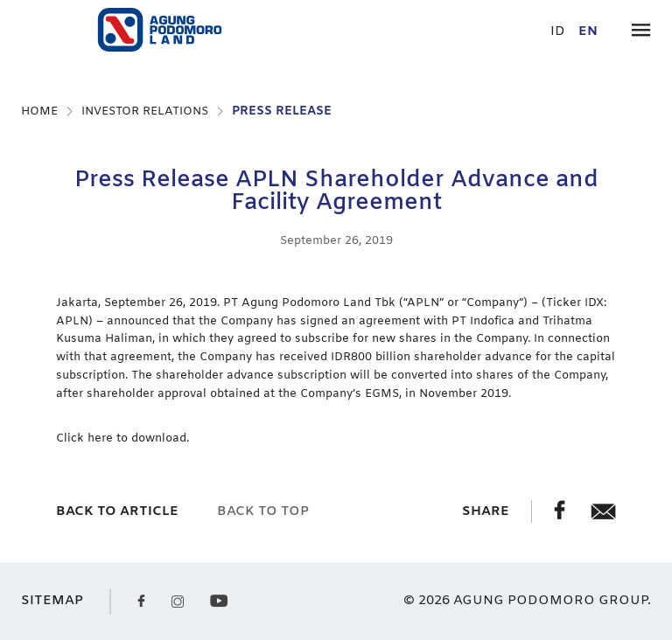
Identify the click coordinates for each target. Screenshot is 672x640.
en (588, 32)
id (558, 32)
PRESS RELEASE (282, 111)
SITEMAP (52, 601)
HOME (39, 111)
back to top (263, 511)
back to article (117, 511)
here (102, 438)
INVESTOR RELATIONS (145, 111)
